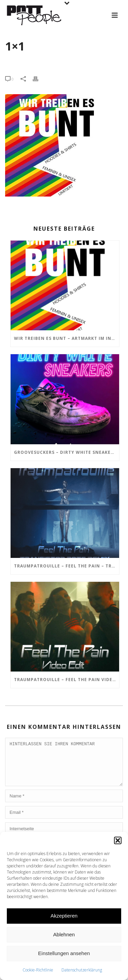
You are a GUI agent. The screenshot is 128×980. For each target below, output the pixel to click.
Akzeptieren (64, 916)
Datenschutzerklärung (82, 970)
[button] (118, 840)
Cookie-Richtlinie (38, 970)
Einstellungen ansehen (64, 953)
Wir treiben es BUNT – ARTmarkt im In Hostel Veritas (67, 338)
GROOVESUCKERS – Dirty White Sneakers (65, 452)
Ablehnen (64, 934)
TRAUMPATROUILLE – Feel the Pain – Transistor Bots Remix (67, 566)
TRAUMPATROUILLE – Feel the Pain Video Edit (67, 680)
